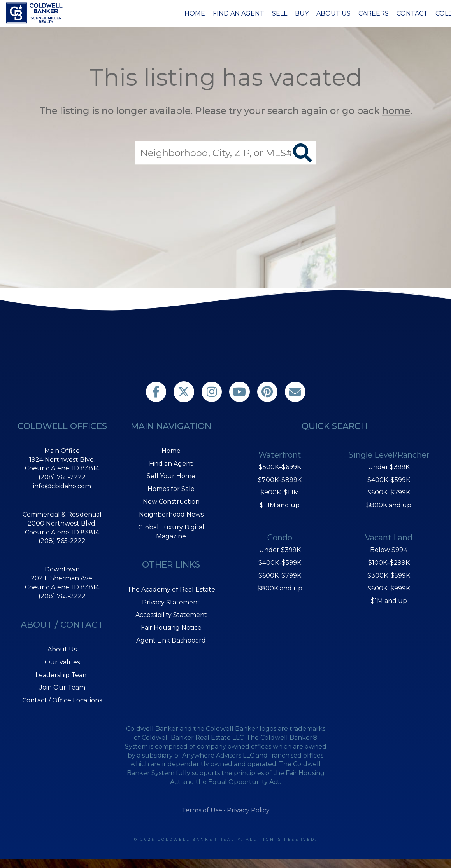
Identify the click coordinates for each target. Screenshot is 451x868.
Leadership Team (62, 675)
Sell (280, 13)
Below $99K (389, 550)
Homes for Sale (171, 489)
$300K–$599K (389, 575)
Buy (302, 13)
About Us (333, 13)
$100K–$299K (389, 563)
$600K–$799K (280, 575)
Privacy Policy (248, 810)
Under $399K (280, 550)
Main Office (62, 451)
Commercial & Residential (62, 514)
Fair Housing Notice (171, 628)
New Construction (171, 502)
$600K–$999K (389, 588)
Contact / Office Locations (62, 700)
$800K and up (280, 588)
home (396, 111)
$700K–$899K (280, 480)
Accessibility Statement (171, 615)
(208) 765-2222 (62, 477)
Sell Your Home (171, 476)
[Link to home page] (35, 13)
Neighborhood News (171, 514)
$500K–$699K (280, 467)
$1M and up (389, 601)
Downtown (62, 569)
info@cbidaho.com (62, 486)
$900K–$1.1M (280, 492)
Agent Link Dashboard (171, 640)
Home (195, 13)
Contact (412, 13)
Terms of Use (202, 810)
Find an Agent (239, 13)
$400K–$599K (280, 563)
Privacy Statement (171, 602)
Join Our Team (62, 687)
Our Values (62, 662)
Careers (374, 13)
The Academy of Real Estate (171, 589)
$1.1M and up (280, 505)
